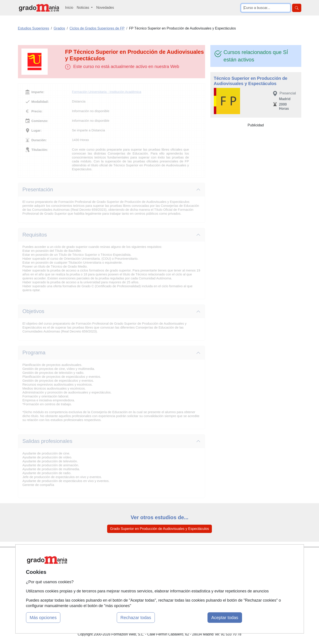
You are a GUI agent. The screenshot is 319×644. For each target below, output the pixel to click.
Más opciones (43, 618)
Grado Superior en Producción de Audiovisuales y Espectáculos (159, 529)
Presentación (38, 189)
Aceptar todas (225, 618)
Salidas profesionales (47, 441)
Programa (34, 352)
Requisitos (35, 235)
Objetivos (33, 311)
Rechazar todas (136, 618)
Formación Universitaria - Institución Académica (107, 92)
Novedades (105, 8)
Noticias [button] (83, 8)
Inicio (69, 8)
